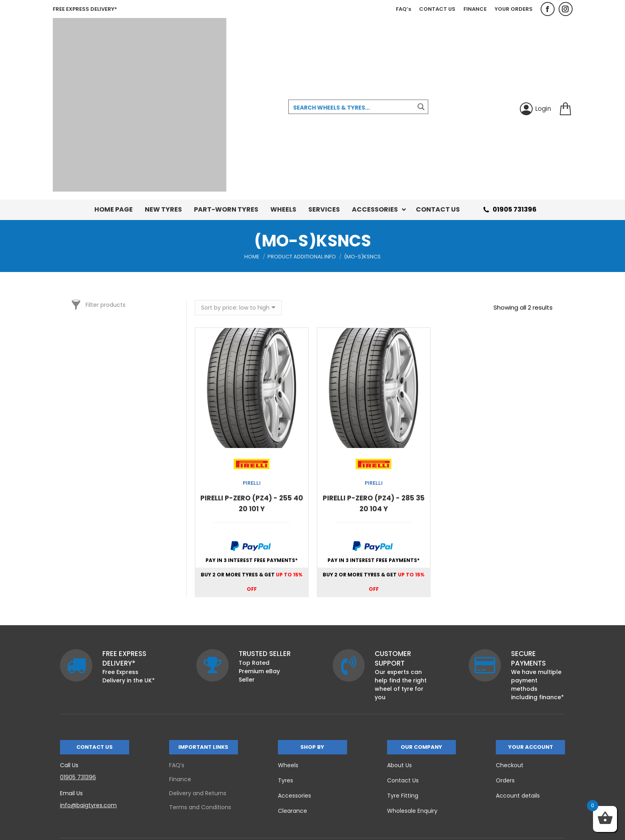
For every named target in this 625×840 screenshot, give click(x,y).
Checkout (510, 765)
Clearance (293, 811)
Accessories (295, 796)
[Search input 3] (352, 107)
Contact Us (403, 780)
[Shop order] (238, 308)
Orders (505, 780)
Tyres (286, 780)
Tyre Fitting (403, 796)
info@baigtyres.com (88, 805)
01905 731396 (509, 210)
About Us (399, 765)
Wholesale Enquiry (412, 811)
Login (535, 109)
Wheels (288, 765)
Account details (518, 796)
